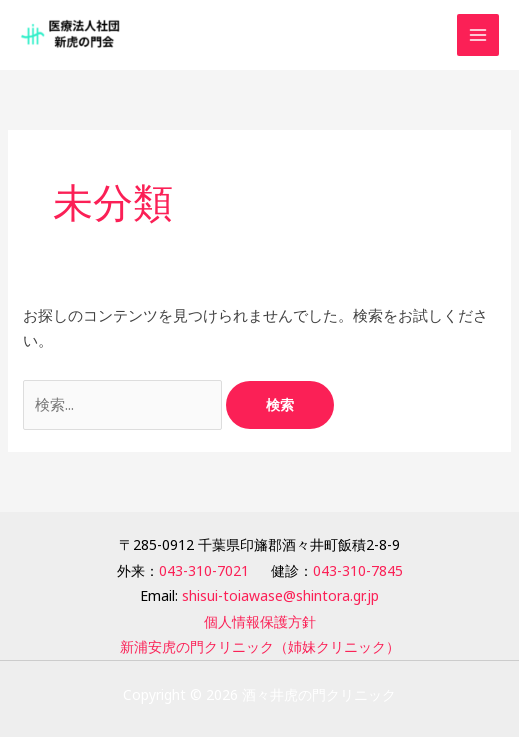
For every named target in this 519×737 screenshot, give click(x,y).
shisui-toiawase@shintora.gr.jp (280, 595)
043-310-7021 (204, 570)
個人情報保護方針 (260, 621)
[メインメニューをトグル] (478, 35)
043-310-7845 (358, 570)
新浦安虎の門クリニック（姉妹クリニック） (260, 646)
